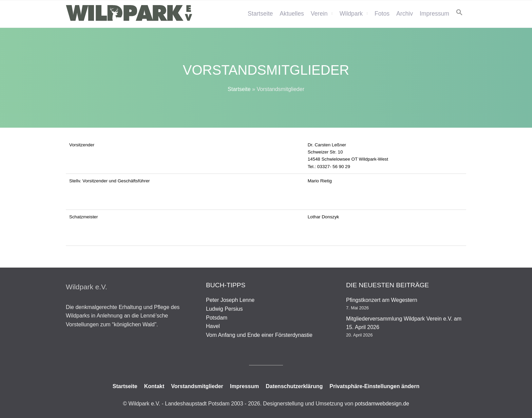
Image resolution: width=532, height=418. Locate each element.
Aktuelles (292, 14)
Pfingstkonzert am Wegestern (382, 300)
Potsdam (217, 318)
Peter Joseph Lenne (230, 300)
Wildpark (351, 14)
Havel (213, 326)
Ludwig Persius (224, 309)
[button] (459, 12)
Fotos (382, 14)
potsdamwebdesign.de (382, 404)
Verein (319, 14)
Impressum (434, 14)
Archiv (405, 14)
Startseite (260, 14)
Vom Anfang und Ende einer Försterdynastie (259, 335)
